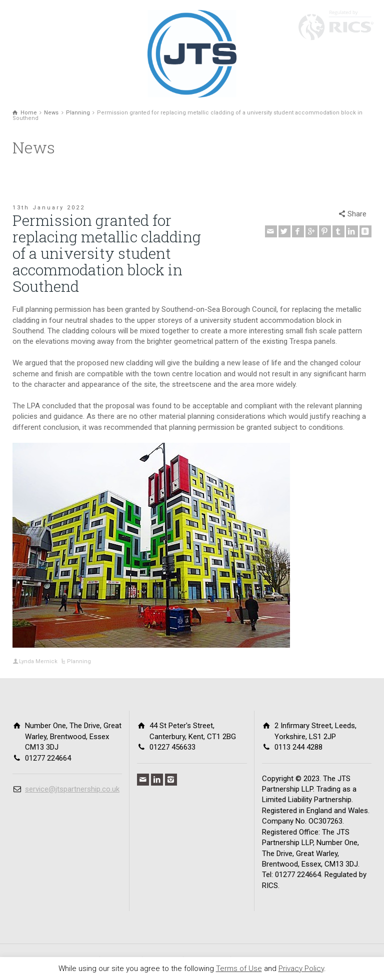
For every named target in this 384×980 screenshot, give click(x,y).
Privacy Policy (301, 969)
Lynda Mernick (38, 661)
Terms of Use (239, 969)
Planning (79, 661)
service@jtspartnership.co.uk (72, 789)
